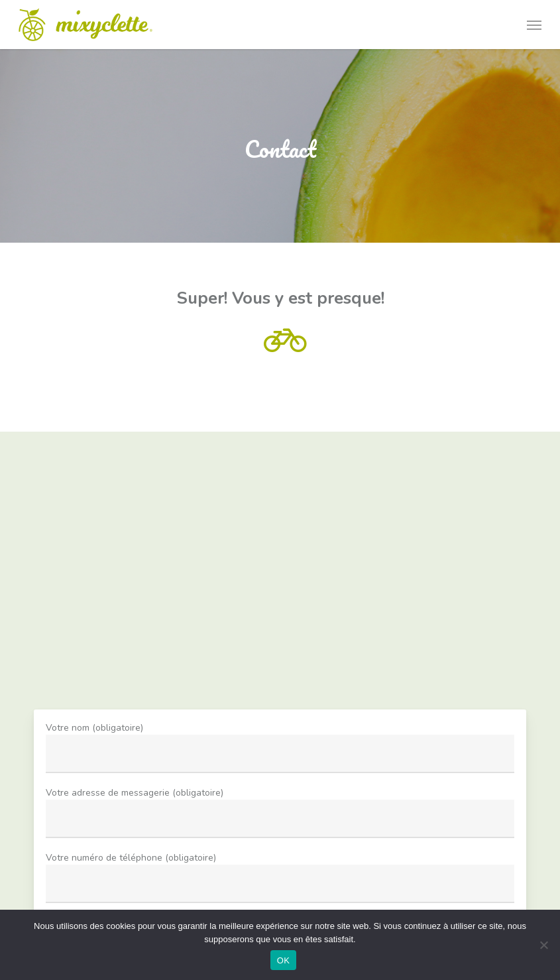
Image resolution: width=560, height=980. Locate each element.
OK (283, 960)
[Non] (543, 945)
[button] (534, 25)
